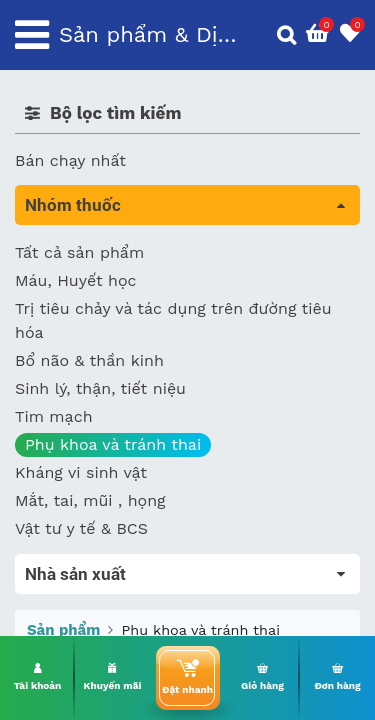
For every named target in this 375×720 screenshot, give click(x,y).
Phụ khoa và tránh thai (113, 444)
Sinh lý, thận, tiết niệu (100, 388)
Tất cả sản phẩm (79, 252)
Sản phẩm (63, 630)
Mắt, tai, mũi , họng (90, 500)
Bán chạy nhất (70, 160)
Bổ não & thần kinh (89, 360)
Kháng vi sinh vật (81, 472)
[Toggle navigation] (32, 35)
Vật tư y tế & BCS (81, 528)
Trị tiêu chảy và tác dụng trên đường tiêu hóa (173, 320)
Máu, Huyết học (76, 280)
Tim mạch (54, 416)
